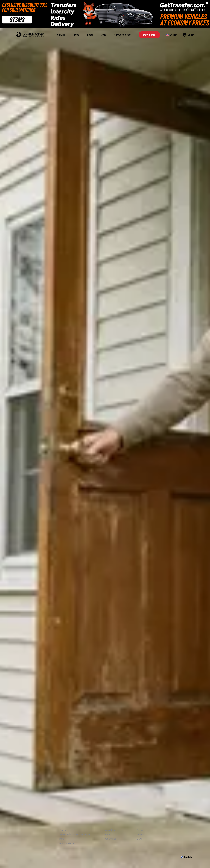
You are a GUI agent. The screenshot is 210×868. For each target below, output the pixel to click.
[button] (207, 3)
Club (104, 34)
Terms (140, 834)
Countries (111, 839)
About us (110, 830)
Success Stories (68, 843)
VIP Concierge (122, 34)
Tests (90, 34)
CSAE (140, 839)
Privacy (141, 830)
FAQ (107, 834)
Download (149, 34)
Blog (77, 34)
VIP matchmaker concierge (75, 834)
